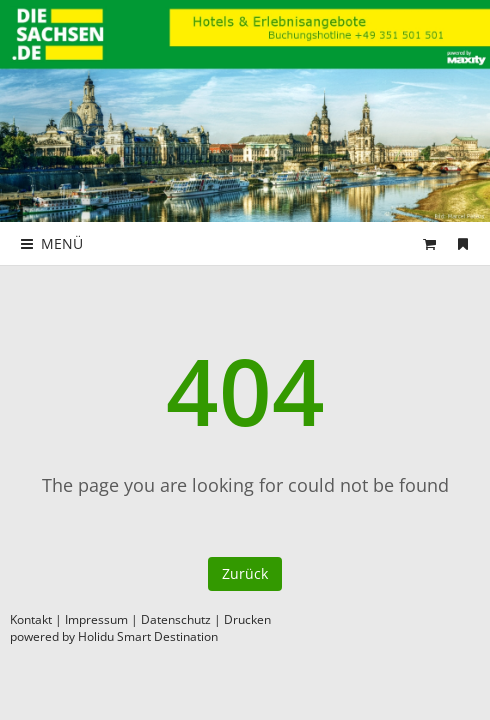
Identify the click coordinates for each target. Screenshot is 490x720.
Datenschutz (176, 619)
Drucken (247, 619)
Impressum (96, 619)
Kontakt (31, 619)
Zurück (245, 573)
